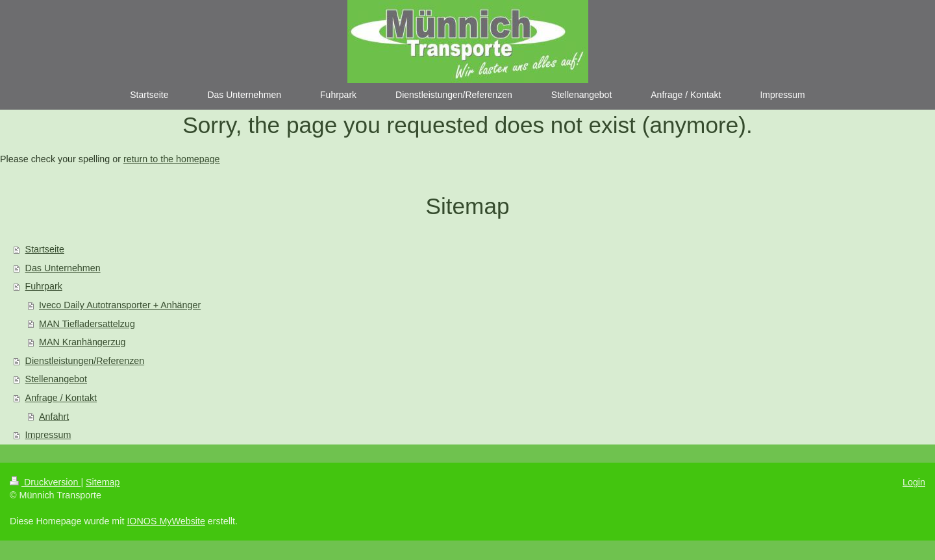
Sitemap (103, 482)
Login (914, 482)
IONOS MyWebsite (166, 521)
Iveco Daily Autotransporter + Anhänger (120, 305)
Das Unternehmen (63, 268)
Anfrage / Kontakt (61, 398)
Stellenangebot (56, 379)
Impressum (48, 435)
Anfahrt (54, 417)
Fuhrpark (44, 286)
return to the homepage (172, 159)
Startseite (45, 249)
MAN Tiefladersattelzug (87, 324)
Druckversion (45, 482)
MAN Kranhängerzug (82, 342)
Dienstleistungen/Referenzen (85, 361)
